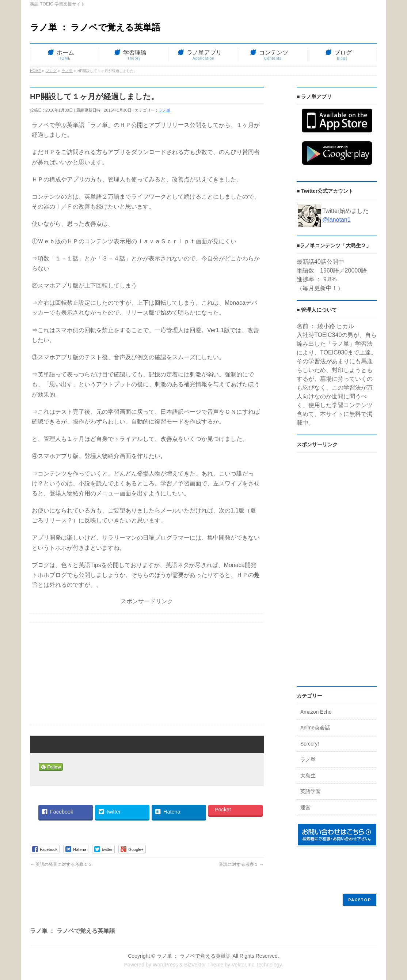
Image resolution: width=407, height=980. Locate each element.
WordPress (165, 965)
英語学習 (311, 791)
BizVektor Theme (204, 965)
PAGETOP (360, 900)
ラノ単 (164, 110)
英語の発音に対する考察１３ (61, 864)
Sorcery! (310, 744)
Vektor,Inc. (244, 965)
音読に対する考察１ (241, 864)
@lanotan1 (336, 220)
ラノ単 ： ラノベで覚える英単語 (95, 27)
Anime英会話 (315, 728)
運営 (305, 808)
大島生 (308, 776)
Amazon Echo (316, 712)
